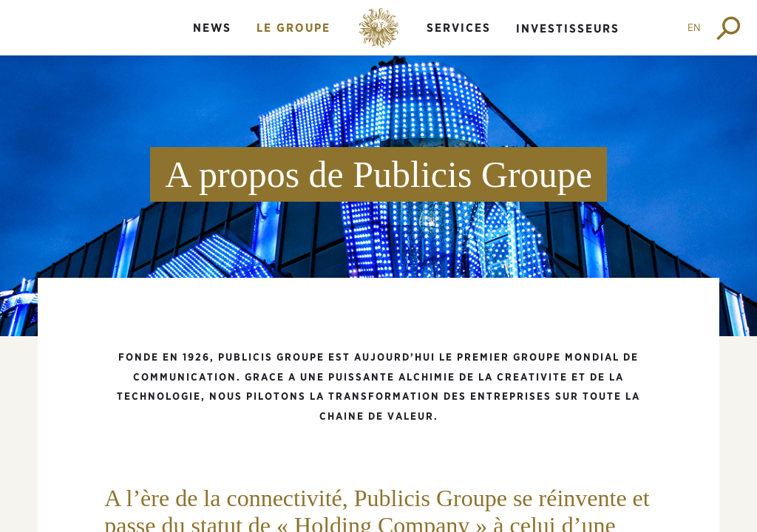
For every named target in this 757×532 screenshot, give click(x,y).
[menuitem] (212, 40)
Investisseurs (568, 28)
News (212, 28)
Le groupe (293, 28)
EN (694, 27)
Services (459, 28)
